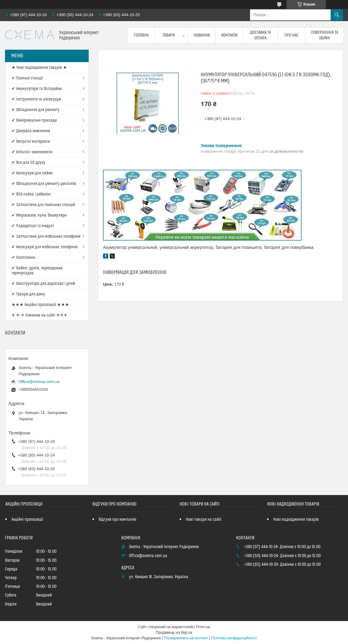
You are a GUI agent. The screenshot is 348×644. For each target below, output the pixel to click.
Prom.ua (203, 627)
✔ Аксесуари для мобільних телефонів (45, 247)
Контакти (229, 35)
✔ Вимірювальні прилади (34, 120)
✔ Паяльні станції (27, 78)
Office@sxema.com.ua (39, 382)
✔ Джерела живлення (31, 131)
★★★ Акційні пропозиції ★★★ (40, 305)
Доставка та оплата (260, 35)
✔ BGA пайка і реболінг (31, 194)
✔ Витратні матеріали (31, 142)
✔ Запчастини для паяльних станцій (43, 205)
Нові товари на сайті (203, 520)
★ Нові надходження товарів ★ (39, 68)
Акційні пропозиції (27, 520)
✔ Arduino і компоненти (32, 152)
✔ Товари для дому (28, 294)
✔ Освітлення (23, 258)
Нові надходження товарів (296, 520)
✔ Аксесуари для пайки (32, 173)
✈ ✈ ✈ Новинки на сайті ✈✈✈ (39, 315)
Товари (169, 35)
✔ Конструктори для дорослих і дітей (43, 284)
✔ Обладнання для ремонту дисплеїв (44, 184)
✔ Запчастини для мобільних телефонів (46, 236)
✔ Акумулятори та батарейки (37, 89)
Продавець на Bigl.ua (174, 633)
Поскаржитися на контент (186, 638)
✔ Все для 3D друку (28, 163)
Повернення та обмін (325, 35)
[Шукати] (337, 15)
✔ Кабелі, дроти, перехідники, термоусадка (37, 271)
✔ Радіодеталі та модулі (33, 226)
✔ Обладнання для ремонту (36, 110)
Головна (141, 35)
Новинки (202, 35)
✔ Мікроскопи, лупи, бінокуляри (39, 215)
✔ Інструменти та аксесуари (36, 99)
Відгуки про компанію (117, 520)
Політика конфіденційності (234, 638)
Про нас (292, 35)
